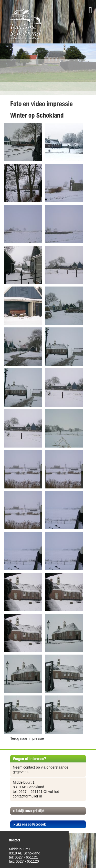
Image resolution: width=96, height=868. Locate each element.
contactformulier (26, 796)
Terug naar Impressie (27, 738)
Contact (14, 840)
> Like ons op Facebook (29, 824)
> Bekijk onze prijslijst (29, 811)
